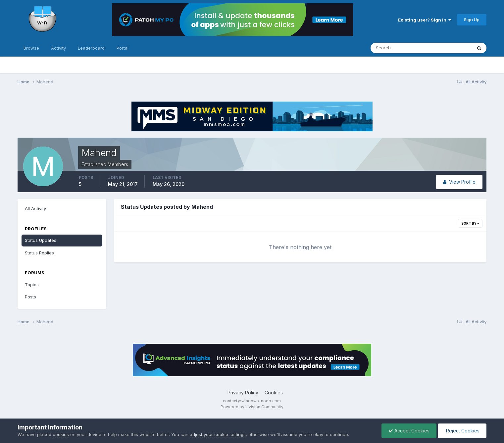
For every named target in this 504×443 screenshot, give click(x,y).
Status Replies (39, 253)
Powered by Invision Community (252, 407)
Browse (31, 48)
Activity (58, 48)
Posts (30, 297)
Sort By (470, 223)
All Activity (35, 208)
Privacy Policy (243, 393)
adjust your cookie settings (218, 434)
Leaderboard (91, 48)
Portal (123, 48)
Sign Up (472, 20)
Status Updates (41, 240)
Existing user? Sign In (425, 20)
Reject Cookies (462, 431)
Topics (32, 285)
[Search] (400, 48)
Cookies (274, 393)
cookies (61, 434)
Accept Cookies (409, 431)
